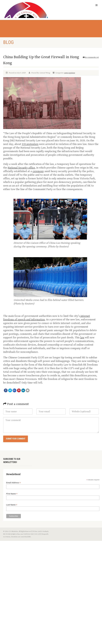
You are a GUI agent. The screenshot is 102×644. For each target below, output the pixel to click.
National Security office (21, 168)
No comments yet (91, 57)
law (82, 338)
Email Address (13, 483)
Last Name (12, 505)
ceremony (38, 171)
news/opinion (70, 73)
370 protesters (30, 144)
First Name (12, 494)
